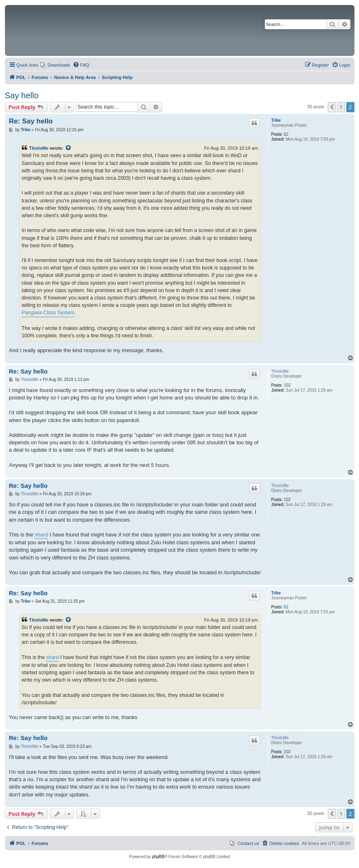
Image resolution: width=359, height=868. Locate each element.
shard (41, 535)
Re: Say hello (31, 121)
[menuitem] (55, 65)
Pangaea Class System (48, 313)
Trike (276, 120)
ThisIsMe (39, 148)
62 (286, 134)
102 (287, 385)
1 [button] (341, 107)
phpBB (158, 857)
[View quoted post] (69, 148)
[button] (332, 107)
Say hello (22, 95)
